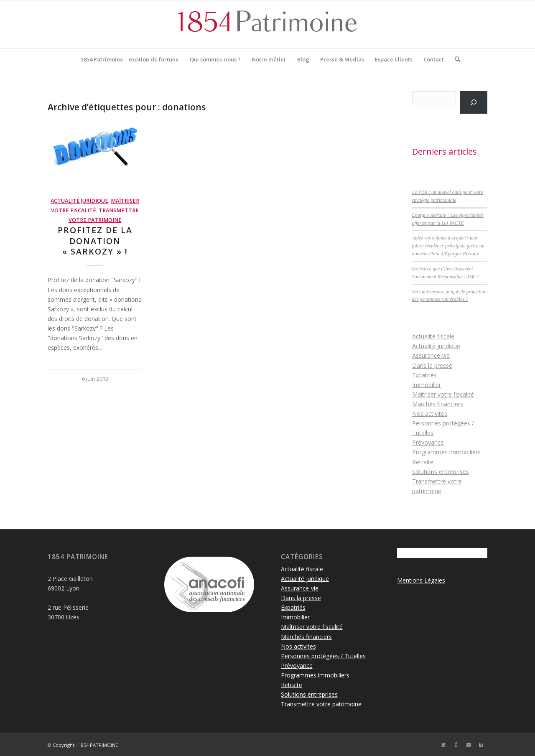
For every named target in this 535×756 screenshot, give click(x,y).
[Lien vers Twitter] (443, 744)
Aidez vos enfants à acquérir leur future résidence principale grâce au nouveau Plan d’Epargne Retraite (448, 246)
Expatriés (424, 375)
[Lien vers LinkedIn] (481, 744)
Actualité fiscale (433, 336)
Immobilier (427, 385)
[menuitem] (130, 59)
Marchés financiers (438, 404)
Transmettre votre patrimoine (321, 704)
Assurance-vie (431, 355)
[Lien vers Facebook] (456, 744)
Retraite (423, 462)
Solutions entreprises (441, 472)
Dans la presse (432, 365)
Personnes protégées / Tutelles (323, 656)
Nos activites (430, 414)
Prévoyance (428, 442)
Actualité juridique (79, 201)
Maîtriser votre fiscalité (443, 394)
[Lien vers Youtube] (469, 744)
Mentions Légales (421, 580)
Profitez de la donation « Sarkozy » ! (95, 241)
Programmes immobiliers (446, 452)
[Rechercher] (455, 59)
